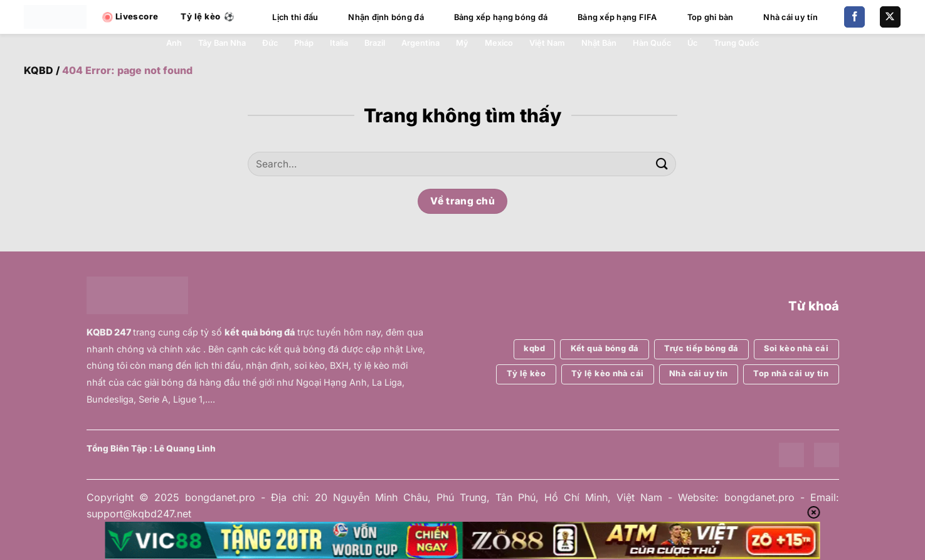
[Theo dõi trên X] (890, 17)
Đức (270, 43)
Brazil (375, 43)
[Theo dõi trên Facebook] (854, 17)
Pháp (304, 43)
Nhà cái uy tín (790, 17)
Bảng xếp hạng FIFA (617, 17)
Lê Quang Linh (185, 448)
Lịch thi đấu (295, 17)
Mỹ (462, 43)
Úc (692, 43)
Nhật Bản (599, 43)
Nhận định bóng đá (386, 17)
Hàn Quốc (652, 43)
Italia (339, 43)
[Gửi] (662, 164)
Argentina (420, 43)
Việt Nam (547, 43)
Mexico (499, 43)
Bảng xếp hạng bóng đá (501, 17)
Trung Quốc (736, 43)
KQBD (39, 70)
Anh (174, 43)
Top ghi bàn (711, 17)
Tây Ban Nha (222, 43)
